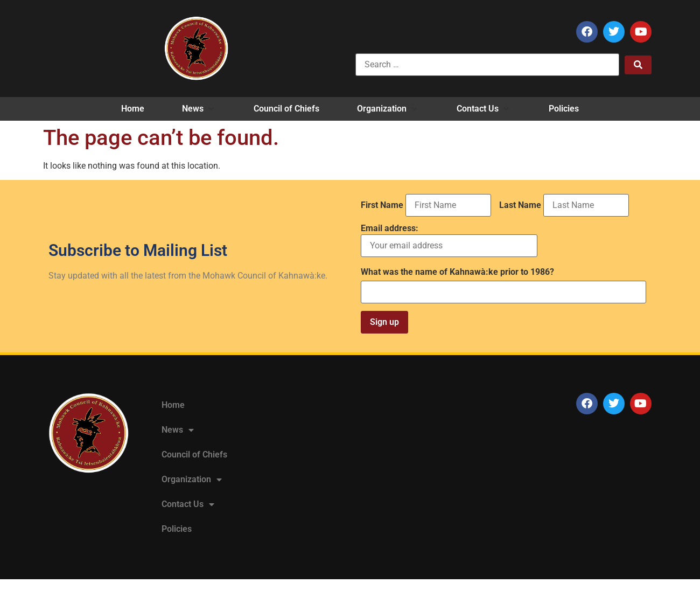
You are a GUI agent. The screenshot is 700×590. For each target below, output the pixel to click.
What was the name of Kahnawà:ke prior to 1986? (457, 272)
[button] (199, 109)
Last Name (520, 205)
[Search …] (487, 65)
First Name (382, 205)
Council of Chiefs (194, 454)
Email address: (449, 241)
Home (173, 405)
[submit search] (638, 65)
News (178, 430)
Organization (192, 480)
